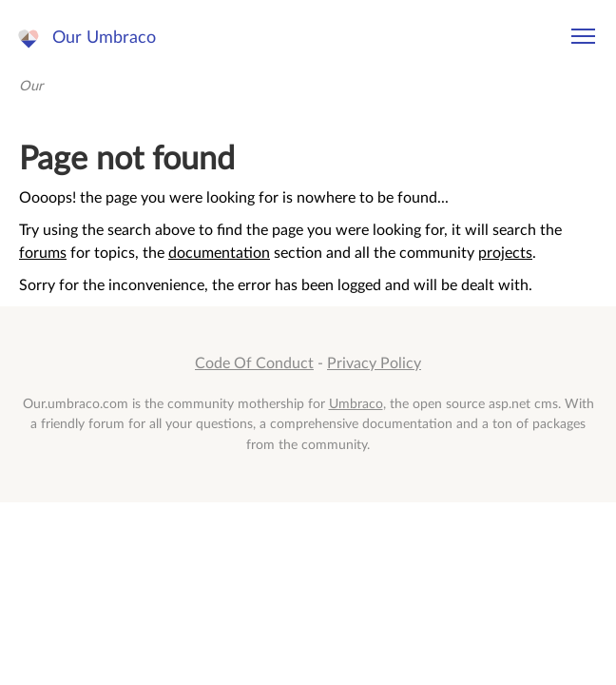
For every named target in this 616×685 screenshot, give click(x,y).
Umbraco (356, 404)
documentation (219, 253)
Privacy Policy (374, 363)
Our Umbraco (104, 38)
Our (31, 86)
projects (505, 253)
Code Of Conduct (254, 363)
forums (43, 253)
